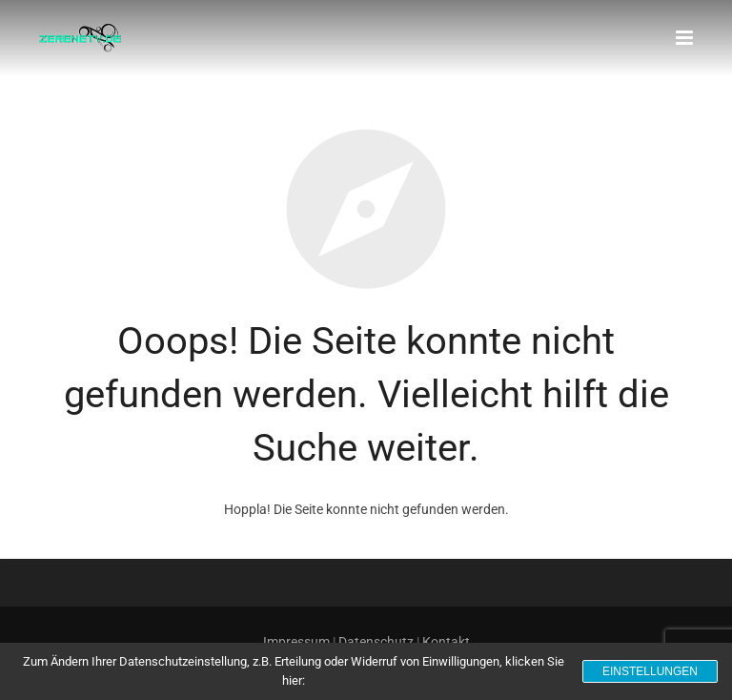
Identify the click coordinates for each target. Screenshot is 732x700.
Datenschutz (376, 642)
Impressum (296, 642)
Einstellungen (650, 671)
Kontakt (446, 642)
